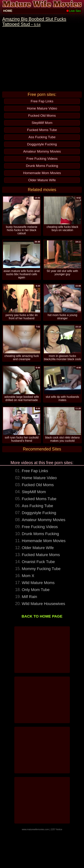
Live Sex (74, 11)
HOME (8, 11)
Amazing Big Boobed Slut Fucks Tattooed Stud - (34, 22)
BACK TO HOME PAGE (42, 654)
